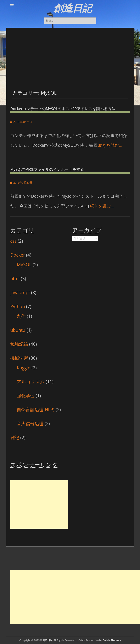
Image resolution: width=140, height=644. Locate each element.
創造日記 (73, 8)
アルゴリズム (31, 382)
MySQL (24, 265)
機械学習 (19, 358)
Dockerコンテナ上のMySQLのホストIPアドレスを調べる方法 (63, 109)
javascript (20, 292)
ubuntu (18, 330)
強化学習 (26, 396)
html (15, 278)
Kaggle (24, 368)
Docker (18, 255)
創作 (21, 316)
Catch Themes (112, 640)
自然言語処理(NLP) (36, 410)
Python (18, 306)
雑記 (15, 437)
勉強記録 (19, 344)
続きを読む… (110, 145)
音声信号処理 (30, 423)
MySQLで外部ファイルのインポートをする (47, 169)
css (13, 241)
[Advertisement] (70, 55)
